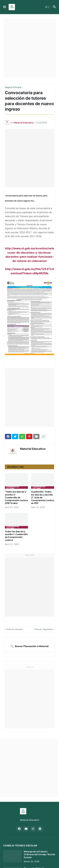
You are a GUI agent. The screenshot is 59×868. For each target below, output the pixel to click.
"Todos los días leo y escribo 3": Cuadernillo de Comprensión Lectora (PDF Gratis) (16, 497)
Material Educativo (33, 449)
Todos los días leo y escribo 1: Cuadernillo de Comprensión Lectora (16, 536)
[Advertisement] (29, 48)
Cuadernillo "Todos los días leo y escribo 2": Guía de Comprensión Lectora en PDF (43, 497)
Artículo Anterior (15, 629)
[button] (4, 7)
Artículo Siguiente (43, 629)
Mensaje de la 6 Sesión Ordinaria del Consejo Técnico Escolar (39, 854)
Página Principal (13, 87)
